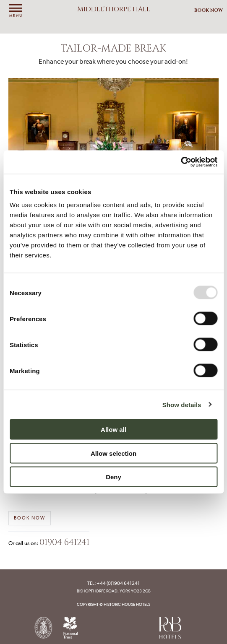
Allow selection (113, 453)
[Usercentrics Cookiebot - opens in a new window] (181, 162)
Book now (30, 518)
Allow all (113, 430)
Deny (113, 477)
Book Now (209, 10)
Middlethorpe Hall (114, 9)
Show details (182, 404)
